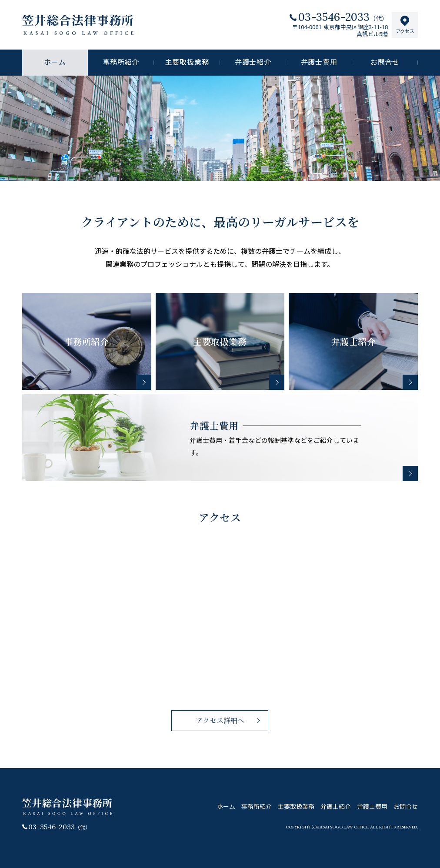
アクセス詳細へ (220, 720)
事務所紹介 (121, 62)
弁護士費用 (319, 62)
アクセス (405, 25)
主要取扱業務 (187, 62)
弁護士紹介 (253, 62)
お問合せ (385, 62)
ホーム (226, 807)
